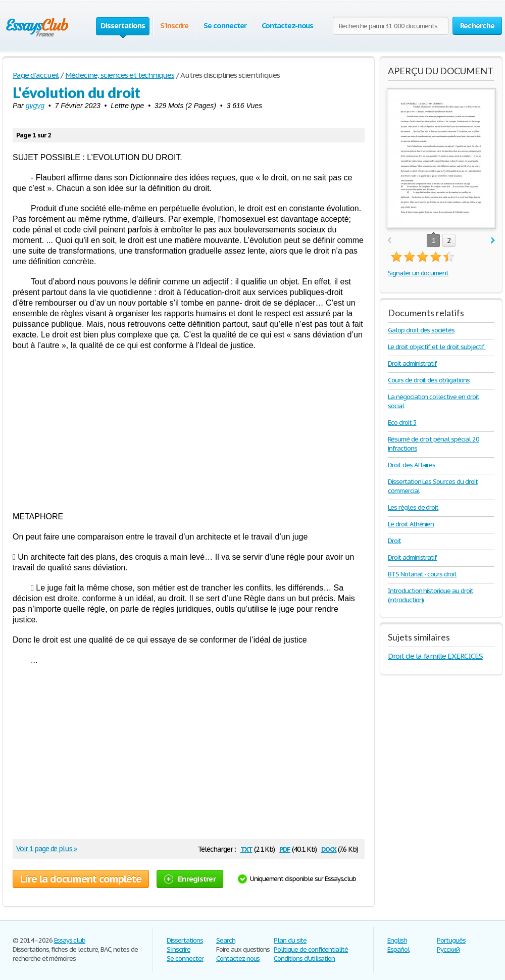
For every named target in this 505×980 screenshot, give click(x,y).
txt (246, 848)
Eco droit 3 (402, 423)
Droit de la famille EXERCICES (435, 656)
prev (389, 241)
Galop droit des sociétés (421, 330)
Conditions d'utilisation (304, 959)
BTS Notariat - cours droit (422, 574)
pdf (285, 848)
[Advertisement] (189, 431)
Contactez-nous (287, 26)
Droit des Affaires (412, 465)
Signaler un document (418, 273)
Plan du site (290, 940)
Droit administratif (412, 363)
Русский (448, 949)
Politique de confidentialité (311, 949)
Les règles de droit (413, 507)
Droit (394, 541)
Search (226, 940)
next (493, 241)
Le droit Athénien (411, 524)
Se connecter (225, 26)
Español (398, 949)
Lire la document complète (81, 879)
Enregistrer (190, 879)
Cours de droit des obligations (429, 380)
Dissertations (185, 940)
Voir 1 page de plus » (46, 849)
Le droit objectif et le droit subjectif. (437, 347)
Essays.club (70, 940)
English (397, 940)
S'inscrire (174, 26)
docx (329, 848)
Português (451, 940)
